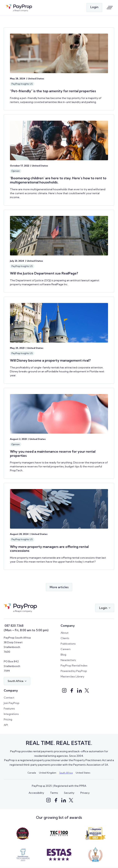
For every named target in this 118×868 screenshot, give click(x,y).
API (6, 725)
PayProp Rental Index (74, 666)
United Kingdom (48, 773)
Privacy (85, 793)
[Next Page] (59, 587)
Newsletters (68, 660)
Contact (9, 698)
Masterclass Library (72, 676)
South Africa (66, 773)
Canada (32, 773)
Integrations (11, 714)
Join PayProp (12, 703)
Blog (63, 655)
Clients (65, 638)
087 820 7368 (14, 626)
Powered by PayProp (74, 671)
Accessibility (36, 793)
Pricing (8, 719)
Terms (54, 793)
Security (69, 793)
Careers (66, 649)
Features (9, 709)
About (65, 633)
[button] (105, 608)
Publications (68, 644)
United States (83, 773)
